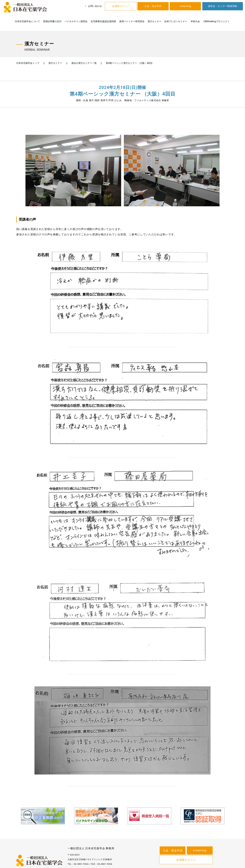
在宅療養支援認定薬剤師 (103, 21)
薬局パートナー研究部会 (132, 21)
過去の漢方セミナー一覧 (84, 63)
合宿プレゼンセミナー (176, 21)
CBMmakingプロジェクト (217, 21)
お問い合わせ (93, 6)
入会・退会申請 (153, 6)
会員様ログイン (121, 6)
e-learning (185, 6)
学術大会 (195, 21)
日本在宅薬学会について (27, 21)
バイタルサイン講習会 (76, 21)
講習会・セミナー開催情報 (223, 6)
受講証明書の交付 (52, 21)
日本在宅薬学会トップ (28, 63)
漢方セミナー (154, 21)
